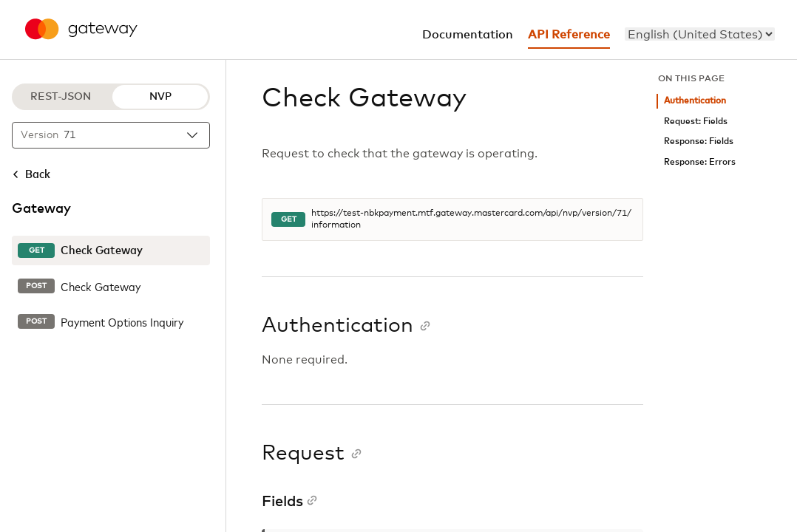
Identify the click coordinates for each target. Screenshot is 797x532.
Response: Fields (699, 141)
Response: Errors (700, 162)
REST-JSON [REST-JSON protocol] (61, 97)
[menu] (700, 34)
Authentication (695, 101)
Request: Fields (696, 122)
